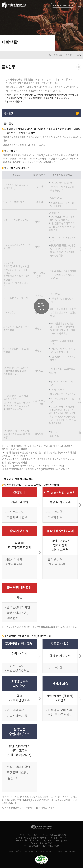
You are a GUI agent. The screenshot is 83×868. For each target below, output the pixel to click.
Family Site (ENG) (61, 5)
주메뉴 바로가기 (0, 0)
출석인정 (9, 113)
